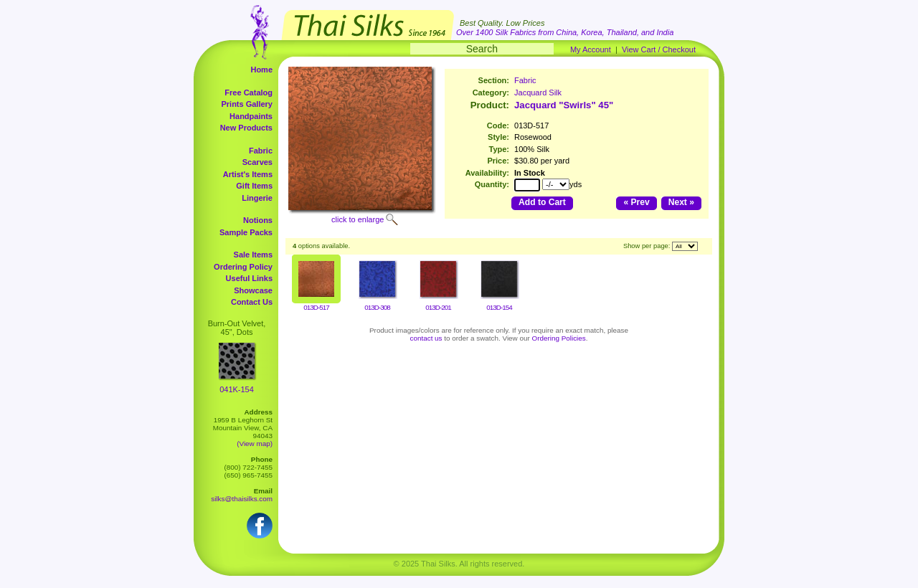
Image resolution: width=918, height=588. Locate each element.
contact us (426, 338)
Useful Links (249, 278)
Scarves (257, 162)
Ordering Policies (559, 338)
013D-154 (499, 307)
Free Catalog (249, 93)
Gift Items (254, 186)
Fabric (261, 151)
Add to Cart (542, 202)
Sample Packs (246, 232)
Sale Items (253, 255)
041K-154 (237, 389)
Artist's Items (248, 174)
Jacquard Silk (538, 93)
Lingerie (257, 198)
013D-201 (438, 307)
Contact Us (252, 302)
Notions (258, 220)
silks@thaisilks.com (242, 499)
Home (261, 70)
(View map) (255, 444)
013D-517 (316, 307)
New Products (246, 128)
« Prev (636, 202)
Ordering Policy (243, 267)
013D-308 (377, 307)
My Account (591, 49)
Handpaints (251, 116)
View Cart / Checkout (659, 49)
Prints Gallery (247, 104)
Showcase (253, 290)
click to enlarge (358, 219)
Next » (681, 202)
